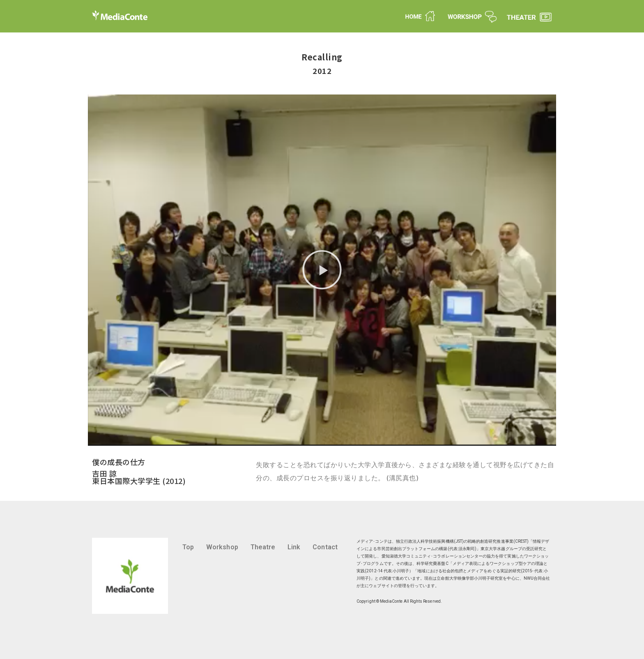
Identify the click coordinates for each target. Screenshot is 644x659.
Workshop (222, 547)
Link (294, 547)
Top (188, 547)
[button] (322, 270)
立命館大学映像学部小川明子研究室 (470, 578)
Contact (325, 547)
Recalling (322, 57)
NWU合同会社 (537, 578)
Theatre (263, 547)
